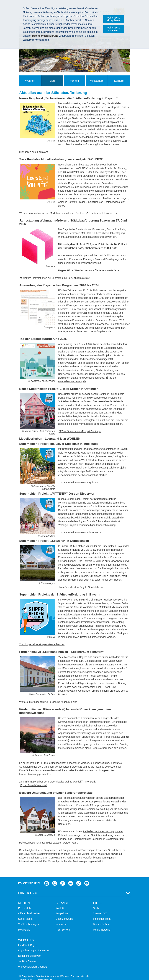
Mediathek (24, 924)
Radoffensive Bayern (30, 950)
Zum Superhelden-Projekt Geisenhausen (42, 644)
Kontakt (60, 903)
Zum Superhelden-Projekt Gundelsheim (81, 587)
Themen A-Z (100, 908)
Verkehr (74, 81)
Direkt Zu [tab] (28, 888)
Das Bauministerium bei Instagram (55, 878)
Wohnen (30, 81)
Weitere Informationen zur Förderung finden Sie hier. (48, 702)
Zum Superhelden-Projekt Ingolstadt (78, 483)
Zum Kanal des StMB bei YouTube (87, 878)
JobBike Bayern (27, 956)
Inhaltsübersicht (102, 913)
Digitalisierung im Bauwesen (34, 945)
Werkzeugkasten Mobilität (32, 961)
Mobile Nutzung (102, 924)
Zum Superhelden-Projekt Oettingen (81, 431)
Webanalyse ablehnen (113, 29)
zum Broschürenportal (35, 785)
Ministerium (97, 81)
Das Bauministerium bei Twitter (63, 878)
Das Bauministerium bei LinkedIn (71, 878)
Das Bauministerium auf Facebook (47, 878)
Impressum (26, 974)
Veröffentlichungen (29, 919)
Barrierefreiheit (101, 919)
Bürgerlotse (62, 908)
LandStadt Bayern (28, 940)
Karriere (119, 81)
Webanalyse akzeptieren (113, 19)
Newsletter (61, 919)
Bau (52, 81)
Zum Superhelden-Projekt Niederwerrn (79, 533)
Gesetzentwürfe (64, 913)
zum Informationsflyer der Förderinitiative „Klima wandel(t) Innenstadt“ (58, 782)
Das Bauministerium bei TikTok (79, 878)
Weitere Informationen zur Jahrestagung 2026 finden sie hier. (56, 278)
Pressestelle (25, 903)
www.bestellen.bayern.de (37, 843)
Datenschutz (45, 974)
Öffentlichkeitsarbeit (29, 908)
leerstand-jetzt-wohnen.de (103, 213)
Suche (97, 903)
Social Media (25, 913)
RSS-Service (63, 924)
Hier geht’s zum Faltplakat (34, 152)
